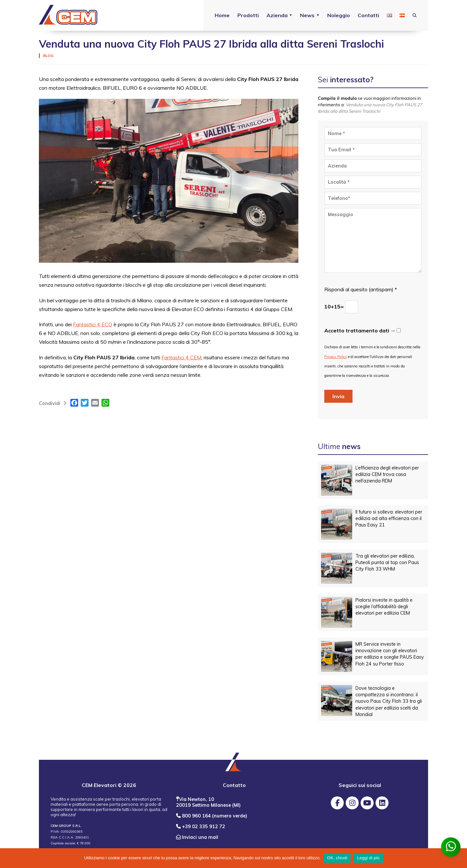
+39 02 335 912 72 (201, 827)
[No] (459, 858)
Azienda (276, 15)
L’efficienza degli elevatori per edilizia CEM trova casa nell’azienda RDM (387, 474)
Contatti (368, 15)
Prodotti (247, 15)
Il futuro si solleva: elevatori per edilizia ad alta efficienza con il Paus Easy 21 (389, 518)
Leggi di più (368, 858)
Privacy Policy (336, 357)
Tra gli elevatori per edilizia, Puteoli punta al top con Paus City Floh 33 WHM (387, 562)
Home (222, 15)
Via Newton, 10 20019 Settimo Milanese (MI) (208, 802)
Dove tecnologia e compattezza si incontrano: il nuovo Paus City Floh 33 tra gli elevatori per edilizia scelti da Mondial (389, 701)
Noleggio (338, 15)
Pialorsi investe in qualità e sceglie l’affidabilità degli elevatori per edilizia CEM (384, 607)
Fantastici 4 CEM (181, 357)
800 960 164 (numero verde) (212, 816)
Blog (48, 56)
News (307, 15)
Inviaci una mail (197, 837)
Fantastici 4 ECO (93, 324)
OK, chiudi (337, 858)
